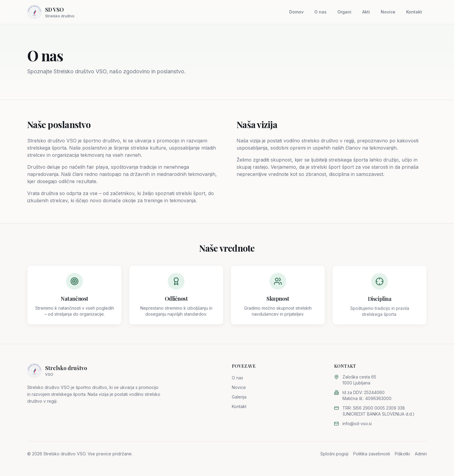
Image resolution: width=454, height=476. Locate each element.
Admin (421, 454)
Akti (366, 12)
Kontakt (414, 12)
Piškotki (402, 454)
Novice (388, 12)
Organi (344, 12)
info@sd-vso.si (357, 423)
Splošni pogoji (334, 454)
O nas (320, 12)
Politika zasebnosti (372, 454)
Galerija (239, 397)
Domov (296, 12)
